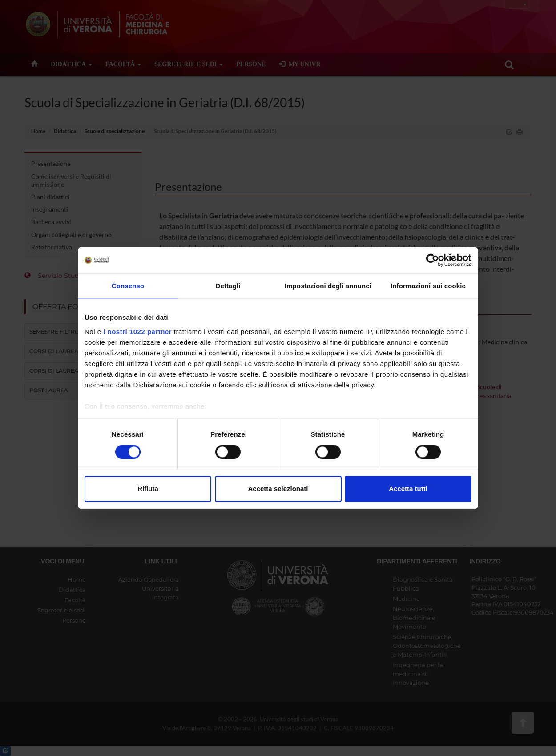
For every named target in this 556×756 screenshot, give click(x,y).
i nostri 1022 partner (137, 332)
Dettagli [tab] (228, 286)
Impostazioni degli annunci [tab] (328, 286)
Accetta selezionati (278, 489)
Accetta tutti (408, 489)
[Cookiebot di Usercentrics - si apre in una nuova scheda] (433, 260)
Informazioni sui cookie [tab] (428, 286)
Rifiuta (148, 489)
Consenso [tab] (128, 286)
